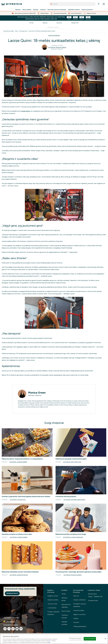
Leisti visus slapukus (90, 639)
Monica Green (37, 393)
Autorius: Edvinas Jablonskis (74, 500)
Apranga (36, 10)
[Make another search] (54, 27)
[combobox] (72, 4)
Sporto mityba (66, 611)
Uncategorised (23, 31)
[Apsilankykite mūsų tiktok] (13, 629)
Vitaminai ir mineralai (65, 616)
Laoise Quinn (25, 111)
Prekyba (76, 618)
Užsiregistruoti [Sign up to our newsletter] (12, 593)
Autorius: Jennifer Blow (19, 575)
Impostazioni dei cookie (11, 618)
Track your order (52, 604)
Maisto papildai (27, 10)
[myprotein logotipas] (12, 4)
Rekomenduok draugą (96, 595)
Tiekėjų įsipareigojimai (80, 626)
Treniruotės (75, 23)
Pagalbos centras (53, 596)
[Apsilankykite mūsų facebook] (9, 629)
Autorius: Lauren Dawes (18, 462)
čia (49, 642)
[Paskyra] (99, 4)
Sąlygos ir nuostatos (80, 614)
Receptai (59, 23)
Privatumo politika (79, 610)
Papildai (45, 23)
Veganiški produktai (74, 10)
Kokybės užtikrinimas (80, 600)
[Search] (51, 4)
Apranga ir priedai (65, 599)
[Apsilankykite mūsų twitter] (21, 629)
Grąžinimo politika (53, 600)
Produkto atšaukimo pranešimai (54, 613)
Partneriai (76, 622)
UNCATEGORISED (54, 35)
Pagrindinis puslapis (9, 31)
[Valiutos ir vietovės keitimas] (22, 622)
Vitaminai (43, 10)
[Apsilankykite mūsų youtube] (17, 629)
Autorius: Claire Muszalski (73, 537)
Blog (17, 31)
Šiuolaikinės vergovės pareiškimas (80, 605)
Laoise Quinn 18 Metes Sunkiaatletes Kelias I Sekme (42, 31)
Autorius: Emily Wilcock (72, 462)
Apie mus (76, 596)
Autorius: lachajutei (18, 500)
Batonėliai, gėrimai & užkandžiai (57, 10)
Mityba (31, 23)
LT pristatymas (52, 608)
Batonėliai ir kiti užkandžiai (66, 606)
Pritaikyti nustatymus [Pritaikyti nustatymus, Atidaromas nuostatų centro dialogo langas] (76, 639)
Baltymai (18, 10)
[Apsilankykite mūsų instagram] (5, 629)
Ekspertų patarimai (87, 10)
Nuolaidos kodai (93, 600)
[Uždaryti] (105, 639)
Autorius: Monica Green (57, 47)
